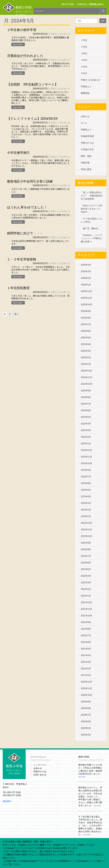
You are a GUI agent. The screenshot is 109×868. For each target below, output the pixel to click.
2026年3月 (86, 271)
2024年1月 (86, 444)
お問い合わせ (40, 775)
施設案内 (7, 801)
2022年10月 (87, 536)
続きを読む (18, 44)
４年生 (84, 60)
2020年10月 (87, 695)
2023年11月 (87, 457)
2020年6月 (86, 722)
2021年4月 (86, 655)
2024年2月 (86, 437)
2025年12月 (87, 291)
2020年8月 (86, 708)
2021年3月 (86, 662)
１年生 (84, 40)
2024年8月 (86, 397)
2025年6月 (86, 331)
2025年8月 (86, 318)
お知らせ (85, 116)
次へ (16, 314)
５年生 (84, 67)
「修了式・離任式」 (90, 228)
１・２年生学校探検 (22, 259)
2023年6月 (86, 483)
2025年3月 (86, 351)
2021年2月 (86, 669)
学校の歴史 (86, 169)
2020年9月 (86, 702)
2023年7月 (86, 477)
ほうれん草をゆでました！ (27, 207)
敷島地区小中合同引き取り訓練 (30, 181)
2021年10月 (87, 616)
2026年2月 (86, 278)
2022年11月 (87, 530)
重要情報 (85, 93)
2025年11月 (87, 298)
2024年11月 (87, 377)
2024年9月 (86, 391)
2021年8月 (86, 629)
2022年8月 (86, 549)
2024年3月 (86, 430)
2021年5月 (86, 649)
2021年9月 (86, 622)
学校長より (86, 87)
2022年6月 (86, 563)
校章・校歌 (86, 156)
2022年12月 (87, 523)
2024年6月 (86, 410)
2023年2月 (86, 510)
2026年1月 (86, 285)
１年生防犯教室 (18, 288)
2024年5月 (86, 417)
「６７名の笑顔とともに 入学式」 (92, 220)
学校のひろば (87, 143)
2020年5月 (86, 728)
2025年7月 (86, 324)
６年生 (84, 73)
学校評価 (85, 163)
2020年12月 (87, 682)
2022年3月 (86, 583)
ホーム (84, 123)
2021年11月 (87, 609)
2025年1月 (86, 364)
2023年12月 (87, 450)
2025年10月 (87, 305)
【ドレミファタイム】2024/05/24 (32, 119)
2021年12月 (87, 602)
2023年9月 (86, 470)
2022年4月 (86, 576)
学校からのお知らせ (60, 34)
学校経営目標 (87, 136)
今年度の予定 (87, 149)
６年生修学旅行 (18, 153)
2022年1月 (86, 596)
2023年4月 (86, 496)
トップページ (40, 765)
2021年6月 (86, 642)
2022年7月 (86, 556)
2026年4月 (86, 265)
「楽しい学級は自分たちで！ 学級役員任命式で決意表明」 (92, 196)
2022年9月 (86, 543)
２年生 (84, 47)
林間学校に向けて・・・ (25, 233)
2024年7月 (86, 404)
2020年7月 (86, 715)
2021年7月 (86, 635)
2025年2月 (86, 357)
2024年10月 (87, 384)
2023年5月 (86, 490)
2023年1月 (86, 516)
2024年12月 (87, 371)
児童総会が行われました (25, 56)
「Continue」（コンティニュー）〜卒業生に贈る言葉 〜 (92, 238)
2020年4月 (86, 735)
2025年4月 (86, 344)
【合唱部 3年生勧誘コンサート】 (32, 84)
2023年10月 (87, 463)
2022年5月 (86, 569)
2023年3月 (86, 503)
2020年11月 (87, 688)
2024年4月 (86, 424)
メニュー (39, 11)
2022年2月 (86, 589)
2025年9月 (86, 311)
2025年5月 (86, 338)
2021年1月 (86, 675)
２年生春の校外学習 (22, 30)
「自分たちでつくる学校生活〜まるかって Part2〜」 (92, 209)
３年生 (84, 53)
